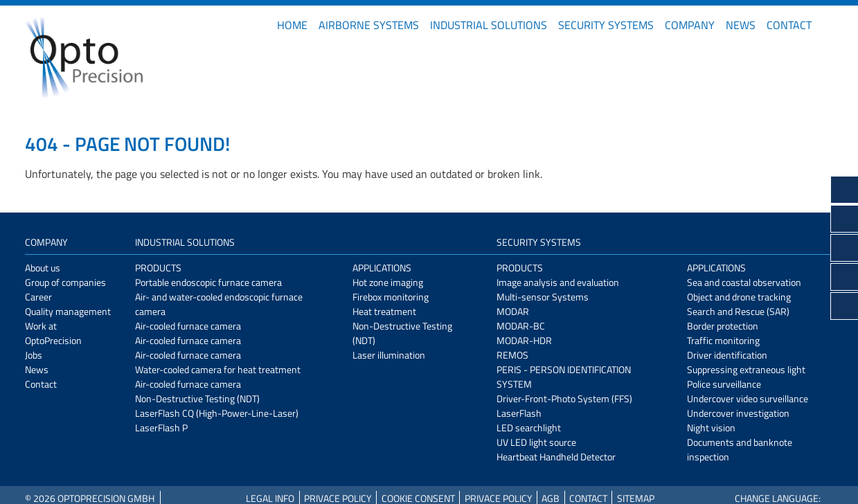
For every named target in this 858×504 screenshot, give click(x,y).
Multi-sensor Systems (543, 297)
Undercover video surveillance (748, 398)
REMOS (512, 355)
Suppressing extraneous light (746, 369)
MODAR (513, 311)
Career (38, 297)
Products (158, 268)
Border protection (723, 326)
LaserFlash (519, 413)
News (741, 25)
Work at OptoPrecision (53, 333)
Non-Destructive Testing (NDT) (197, 398)
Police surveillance (724, 384)
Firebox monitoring (391, 297)
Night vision (711, 427)
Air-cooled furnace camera (188, 326)
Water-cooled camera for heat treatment (218, 369)
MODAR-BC (521, 326)
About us (43, 268)
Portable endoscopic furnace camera (208, 282)
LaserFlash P (161, 427)
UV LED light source (536, 442)
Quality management (68, 311)
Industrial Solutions (489, 25)
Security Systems (606, 25)
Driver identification (727, 355)
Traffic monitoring (723, 340)
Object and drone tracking (739, 297)
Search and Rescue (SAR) (738, 311)
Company (690, 25)
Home (292, 25)
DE (828, 25)
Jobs (34, 355)
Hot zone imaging (388, 282)
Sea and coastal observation (744, 282)
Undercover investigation (738, 413)
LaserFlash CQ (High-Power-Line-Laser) (217, 413)
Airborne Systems (369, 25)
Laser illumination (389, 355)
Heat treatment (384, 311)
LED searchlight (529, 427)
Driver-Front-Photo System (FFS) (564, 398)
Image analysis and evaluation (558, 282)
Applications (382, 268)
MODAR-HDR (524, 340)
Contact (789, 25)
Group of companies (65, 282)
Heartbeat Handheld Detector (556, 457)
